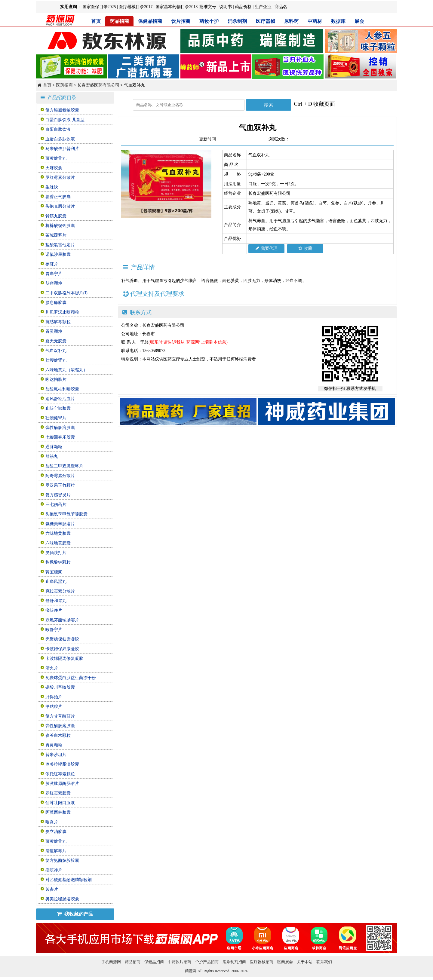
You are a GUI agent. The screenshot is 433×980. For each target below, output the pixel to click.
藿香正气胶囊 (58, 197)
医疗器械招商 (262, 962)
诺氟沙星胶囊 (58, 254)
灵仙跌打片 (56, 553)
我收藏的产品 (75, 914)
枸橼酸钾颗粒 (58, 562)
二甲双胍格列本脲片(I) (66, 293)
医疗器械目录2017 (136, 7)
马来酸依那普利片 (62, 149)
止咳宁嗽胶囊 (58, 408)
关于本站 (305, 962)
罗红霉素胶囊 (58, 793)
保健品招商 (150, 21)
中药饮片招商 (180, 962)
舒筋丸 (52, 456)
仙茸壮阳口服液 (60, 803)
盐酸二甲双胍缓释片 (64, 466)
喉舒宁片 (54, 630)
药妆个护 (209, 21)
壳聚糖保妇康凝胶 (62, 639)
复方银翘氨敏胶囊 (62, 110)
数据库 (338, 21)
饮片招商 (181, 21)
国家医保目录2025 (99, 7)
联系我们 (324, 962)
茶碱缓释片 (56, 235)
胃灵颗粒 (54, 331)
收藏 (305, 248)
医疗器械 (266, 21)
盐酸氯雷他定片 (60, 245)
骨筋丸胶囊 (56, 216)
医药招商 (64, 85)
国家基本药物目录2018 (177, 7)
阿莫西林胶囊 (58, 812)
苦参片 (52, 889)
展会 (359, 21)
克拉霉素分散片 (60, 591)
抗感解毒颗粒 (58, 322)
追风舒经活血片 (60, 399)
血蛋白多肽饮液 (60, 139)
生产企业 (263, 7)
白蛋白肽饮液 (58, 129)
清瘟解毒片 (56, 851)
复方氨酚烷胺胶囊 (62, 861)
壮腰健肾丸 (56, 360)
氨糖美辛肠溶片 (60, 524)
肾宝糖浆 (54, 572)
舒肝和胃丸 (56, 601)
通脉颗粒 (54, 447)
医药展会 (285, 962)
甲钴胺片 (54, 707)
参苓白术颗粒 (58, 735)
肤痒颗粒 (54, 283)
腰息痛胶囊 (56, 303)
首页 (96, 21)
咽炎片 (52, 822)
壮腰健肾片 (56, 418)
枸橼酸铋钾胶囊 (60, 226)
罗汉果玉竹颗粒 (60, 485)
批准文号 (208, 7)
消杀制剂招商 (234, 962)
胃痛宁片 (54, 274)
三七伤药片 (56, 505)
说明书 (226, 7)
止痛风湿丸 (56, 582)
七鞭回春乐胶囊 (60, 437)
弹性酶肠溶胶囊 (60, 428)
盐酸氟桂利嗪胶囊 (62, 389)
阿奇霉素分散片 (60, 476)
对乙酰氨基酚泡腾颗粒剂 (69, 880)
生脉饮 (52, 187)
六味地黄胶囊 (58, 533)
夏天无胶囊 (56, 341)
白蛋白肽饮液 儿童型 (65, 120)
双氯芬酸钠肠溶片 (62, 620)
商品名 (281, 7)
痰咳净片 (54, 610)
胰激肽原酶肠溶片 (62, 784)
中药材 (315, 21)
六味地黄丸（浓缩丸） (66, 370)
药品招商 (119, 21)
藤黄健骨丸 (56, 158)
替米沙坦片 (56, 755)
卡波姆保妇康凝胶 (62, 649)
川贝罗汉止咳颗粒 (62, 312)
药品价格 (243, 7)
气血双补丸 (56, 351)
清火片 (52, 668)
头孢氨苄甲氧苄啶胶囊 (66, 514)
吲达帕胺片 (56, 380)
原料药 (291, 21)
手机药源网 (111, 962)
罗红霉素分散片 (60, 178)
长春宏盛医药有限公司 (98, 85)
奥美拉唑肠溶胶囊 (62, 764)
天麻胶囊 (54, 168)
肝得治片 (54, 697)
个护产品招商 (207, 962)
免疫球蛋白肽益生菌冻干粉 (71, 678)
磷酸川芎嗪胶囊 (60, 687)
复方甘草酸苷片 (60, 716)
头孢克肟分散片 (60, 206)
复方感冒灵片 (58, 495)
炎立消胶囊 (56, 832)
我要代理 (267, 248)
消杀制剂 (237, 21)
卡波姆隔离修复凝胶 (64, 658)
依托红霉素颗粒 (60, 774)
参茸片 (52, 264)
